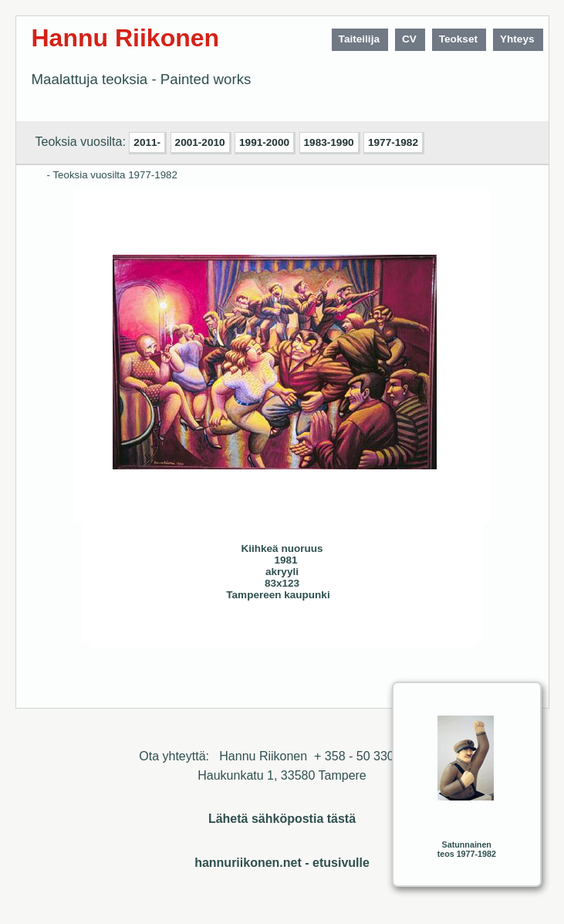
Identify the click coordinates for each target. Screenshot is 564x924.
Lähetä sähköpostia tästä (282, 819)
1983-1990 (329, 142)
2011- (147, 142)
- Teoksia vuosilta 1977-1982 (112, 175)
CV (409, 39)
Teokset (458, 39)
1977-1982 (393, 142)
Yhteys (517, 39)
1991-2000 (264, 142)
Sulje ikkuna (427, 630)
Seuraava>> (214, 630)
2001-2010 (200, 142)
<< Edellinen (184, 630)
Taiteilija (359, 39)
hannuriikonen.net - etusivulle (282, 863)
